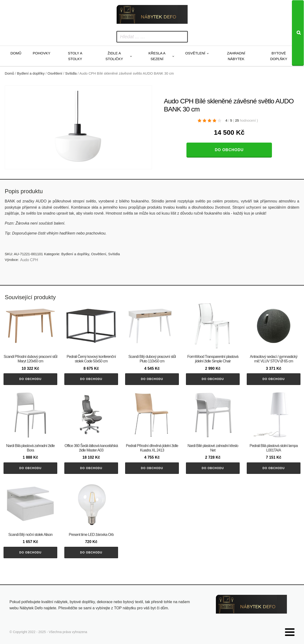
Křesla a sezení (157, 56)
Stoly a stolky (75, 56)
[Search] (298, 33)
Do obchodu (229, 150)
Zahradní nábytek (236, 56)
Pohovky (42, 53)
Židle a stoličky (114, 56)
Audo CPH (29, 260)
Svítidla (71, 73)
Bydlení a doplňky (31, 73)
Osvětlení (195, 53)
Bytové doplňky (279, 56)
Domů (16, 53)
